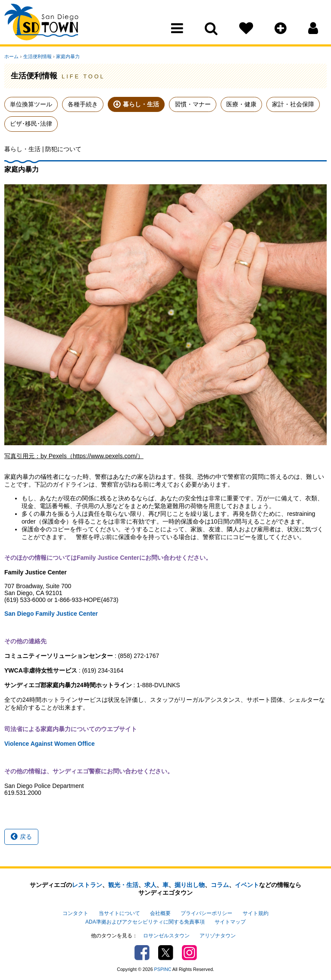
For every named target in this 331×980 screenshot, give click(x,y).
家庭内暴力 (67, 56)
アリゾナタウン (218, 935)
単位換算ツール (31, 104)
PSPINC (163, 969)
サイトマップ (230, 921)
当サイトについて (119, 913)
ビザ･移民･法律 (31, 124)
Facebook (142, 952)
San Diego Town (42, 24)
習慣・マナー (193, 104)
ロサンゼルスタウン (166, 935)
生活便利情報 (37, 56)
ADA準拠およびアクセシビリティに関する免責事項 (145, 921)
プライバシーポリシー (206, 913)
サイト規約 (256, 913)
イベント (247, 885)
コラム (220, 885)
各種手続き (83, 104)
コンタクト (75, 913)
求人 (150, 885)
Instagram (189, 952)
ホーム (11, 56)
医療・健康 (241, 104)
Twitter (166, 952)
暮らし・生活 (141, 104)
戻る (21, 837)
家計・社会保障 (293, 104)
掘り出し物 (190, 885)
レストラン (87, 885)
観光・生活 (123, 885)
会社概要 (160, 913)
